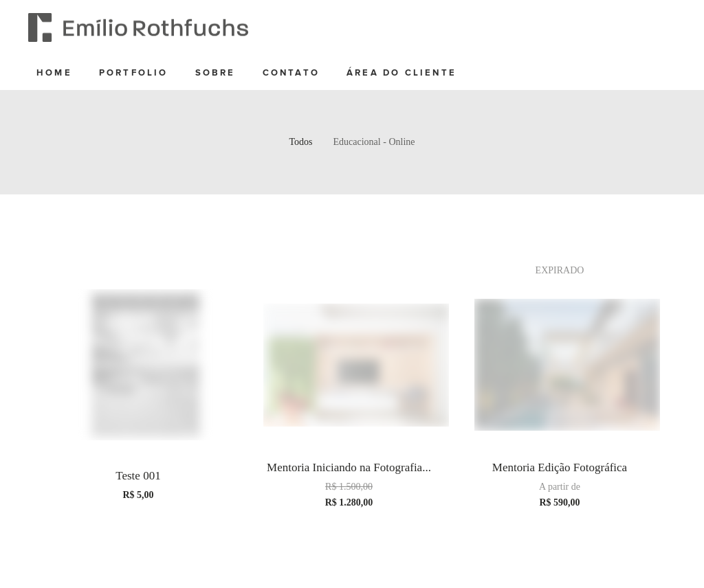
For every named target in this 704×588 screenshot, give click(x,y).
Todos (301, 142)
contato (291, 73)
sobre (216, 73)
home (54, 73)
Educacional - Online (374, 142)
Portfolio (134, 73)
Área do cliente (401, 73)
